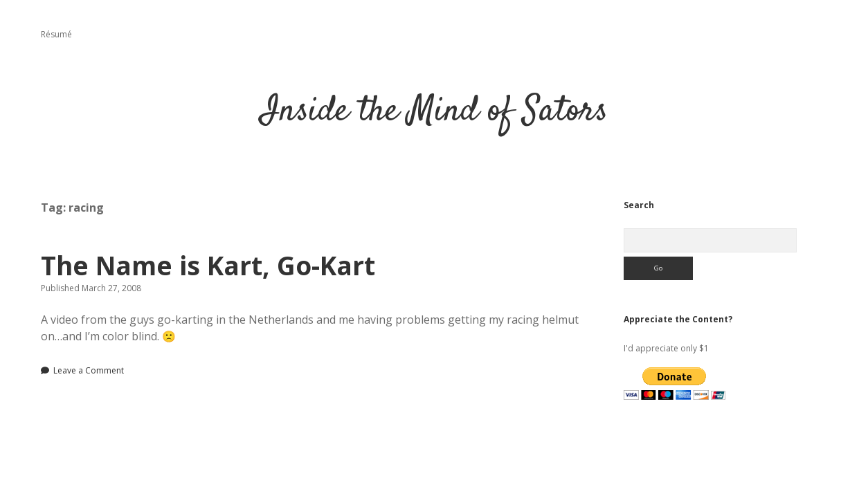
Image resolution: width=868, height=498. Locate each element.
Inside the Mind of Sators (434, 112)
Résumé (56, 34)
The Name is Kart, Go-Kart (208, 265)
